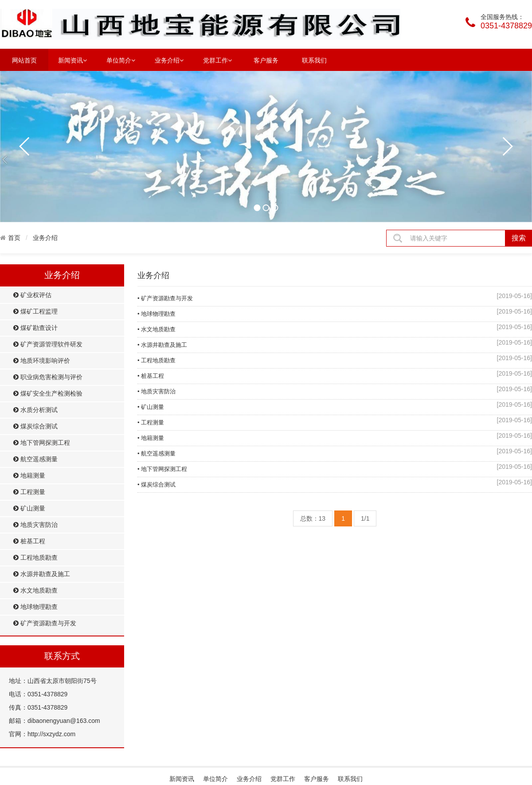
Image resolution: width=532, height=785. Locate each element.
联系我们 (314, 60)
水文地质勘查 (35, 591)
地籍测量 (29, 476)
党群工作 (217, 60)
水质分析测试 (35, 410)
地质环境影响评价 (42, 361)
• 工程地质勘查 (156, 360)
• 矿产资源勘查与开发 (165, 298)
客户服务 (266, 60)
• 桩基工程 (151, 376)
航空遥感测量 (35, 459)
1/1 (365, 518)
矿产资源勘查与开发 (45, 623)
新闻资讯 (72, 60)
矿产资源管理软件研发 (48, 344)
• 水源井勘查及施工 (162, 345)
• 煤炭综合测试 (156, 485)
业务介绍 (169, 60)
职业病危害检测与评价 (48, 377)
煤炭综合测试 (35, 426)
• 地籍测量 (151, 438)
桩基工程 (29, 541)
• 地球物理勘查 (156, 314)
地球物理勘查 (35, 607)
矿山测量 (29, 508)
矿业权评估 (32, 295)
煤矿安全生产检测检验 (48, 394)
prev (25, 146)
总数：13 (313, 518)
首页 (14, 238)
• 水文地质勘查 (156, 329)
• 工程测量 (151, 422)
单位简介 (121, 60)
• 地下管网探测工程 (162, 469)
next (507, 146)
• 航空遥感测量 (156, 453)
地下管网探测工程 (42, 443)
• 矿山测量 (151, 407)
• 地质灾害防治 (156, 391)
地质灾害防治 (35, 525)
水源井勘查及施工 (42, 574)
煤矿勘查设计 (35, 328)
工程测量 (29, 492)
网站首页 (24, 60)
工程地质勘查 (35, 558)
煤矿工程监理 (35, 312)
